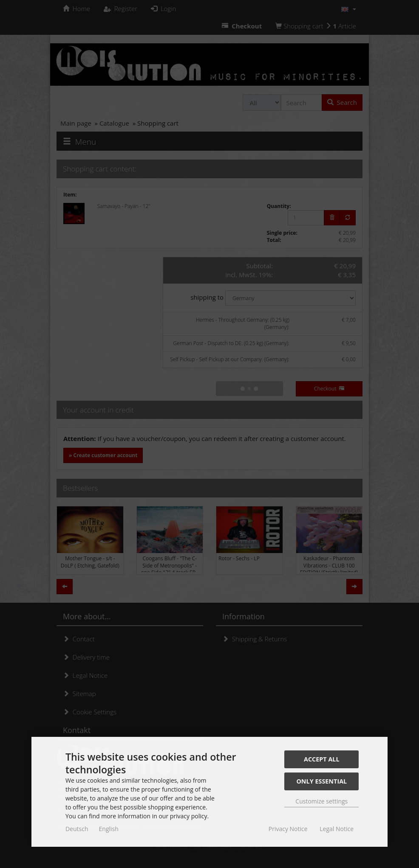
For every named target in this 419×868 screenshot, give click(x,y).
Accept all (322, 759)
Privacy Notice (288, 829)
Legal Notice (337, 829)
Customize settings (321, 801)
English (109, 829)
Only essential (321, 781)
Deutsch (77, 829)
